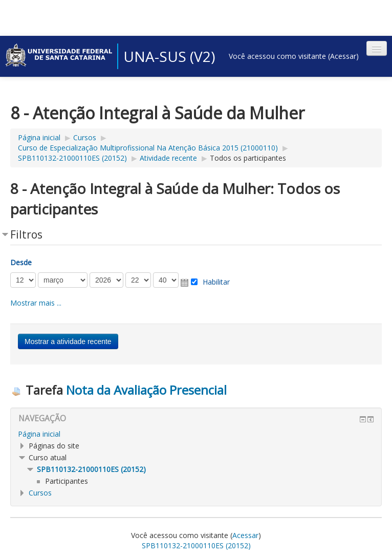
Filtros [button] (26, 234)
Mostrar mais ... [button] (36, 303)
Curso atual (48, 457)
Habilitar (216, 282)
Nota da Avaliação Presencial (146, 390)
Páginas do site (54, 446)
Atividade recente (168, 158)
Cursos (85, 137)
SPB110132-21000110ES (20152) (72, 158)
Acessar (343, 56)
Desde (21, 262)
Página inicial (39, 137)
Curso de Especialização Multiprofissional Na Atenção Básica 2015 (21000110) (148, 148)
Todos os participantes (248, 158)
